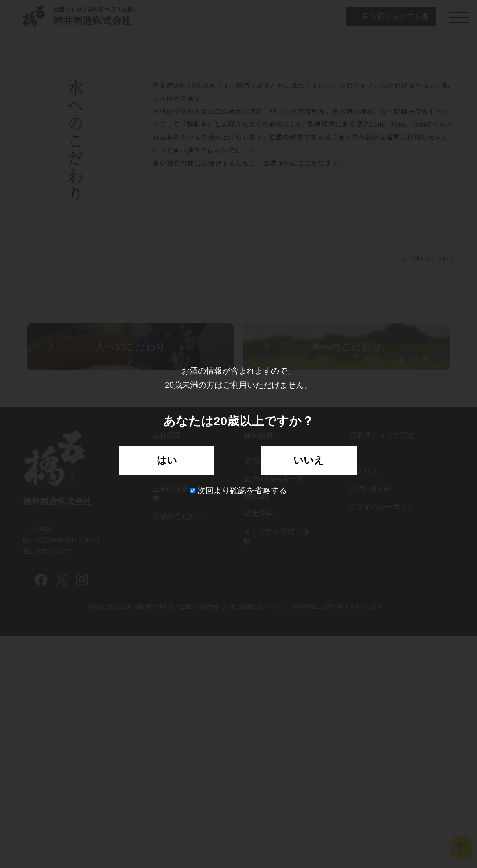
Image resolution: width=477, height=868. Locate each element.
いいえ (309, 460)
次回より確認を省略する (239, 490)
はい (167, 460)
